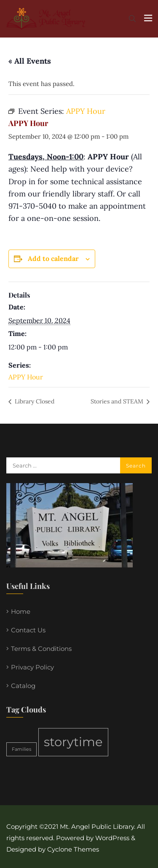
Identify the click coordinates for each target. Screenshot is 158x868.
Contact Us (28, 630)
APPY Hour (26, 377)
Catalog (23, 686)
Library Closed (34, 401)
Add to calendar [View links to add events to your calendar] (53, 258)
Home (21, 611)
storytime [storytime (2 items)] (73, 742)
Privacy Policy (32, 667)
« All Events (30, 61)
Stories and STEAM (118, 401)
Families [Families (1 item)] (21, 749)
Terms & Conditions (41, 649)
